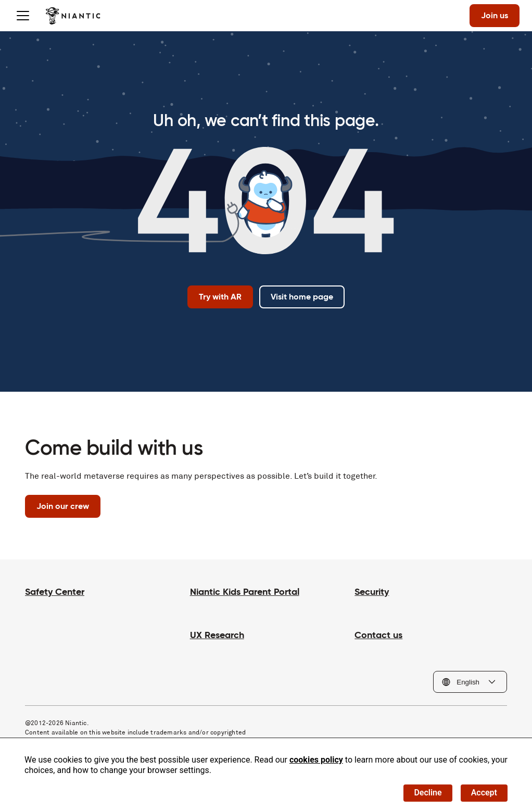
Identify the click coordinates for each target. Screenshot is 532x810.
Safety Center (55, 591)
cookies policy (316, 760)
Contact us (378, 635)
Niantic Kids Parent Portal (245, 591)
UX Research (217, 635)
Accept (484, 793)
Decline (428, 793)
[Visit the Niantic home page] (73, 16)
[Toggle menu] (23, 16)
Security (372, 591)
